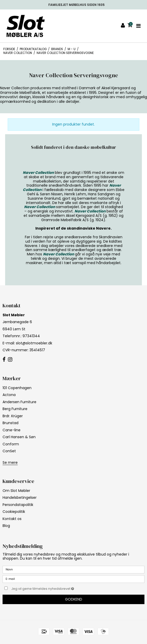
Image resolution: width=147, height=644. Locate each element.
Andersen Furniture (19, 402)
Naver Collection (38, 173)
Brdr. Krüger (13, 416)
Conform (11, 444)
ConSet (9, 451)
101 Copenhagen (17, 388)
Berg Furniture (15, 409)
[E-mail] (73, 579)
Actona (9, 395)
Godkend (74, 599)
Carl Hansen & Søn (19, 437)
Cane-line (12, 430)
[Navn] (73, 569)
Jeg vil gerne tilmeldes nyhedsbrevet (55, 588)
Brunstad (10, 423)
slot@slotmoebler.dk (34, 343)
